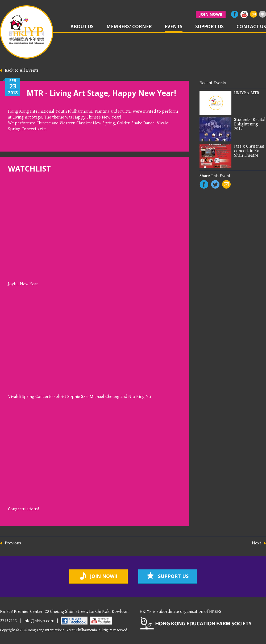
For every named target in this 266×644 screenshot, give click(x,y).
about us (82, 27)
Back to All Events (22, 70)
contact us (251, 27)
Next (257, 543)
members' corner (129, 27)
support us (209, 27)
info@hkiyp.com (39, 621)
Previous (13, 543)
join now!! (211, 14)
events (174, 27)
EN (254, 14)
